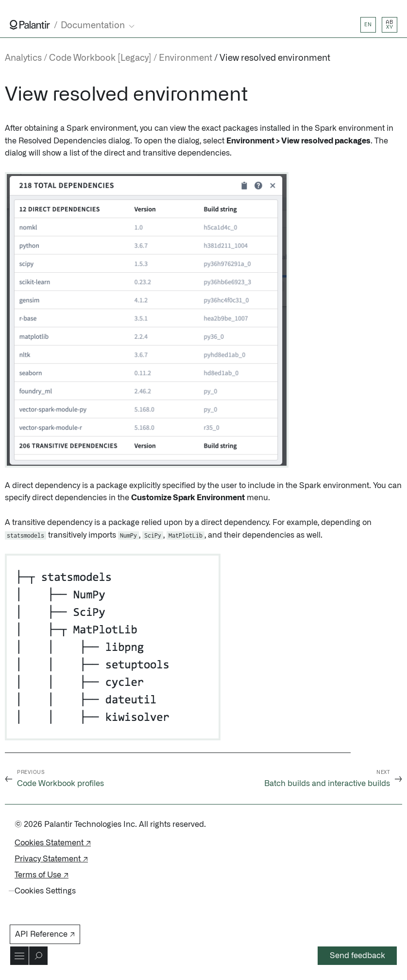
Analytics (23, 58)
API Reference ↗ (45, 934)
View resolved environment (275, 58)
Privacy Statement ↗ (51, 859)
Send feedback (357, 956)
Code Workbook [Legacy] (100, 58)
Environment (186, 58)
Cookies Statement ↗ (53, 843)
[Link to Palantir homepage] (30, 25)
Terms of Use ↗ (42, 875)
